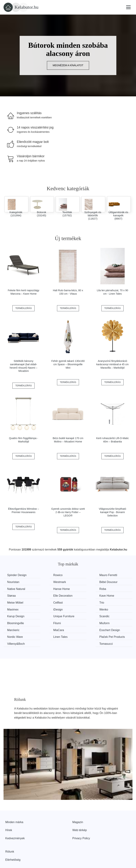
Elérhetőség (13, 842)
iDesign (13, 602)
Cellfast (46, 595)
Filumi (78, 608)
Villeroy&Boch (83, 622)
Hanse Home (116, 582)
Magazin (78, 804)
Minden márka (14, 804)
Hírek (9, 813)
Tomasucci (114, 622)
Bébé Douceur (50, 582)
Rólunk (10, 834)
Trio (77, 595)
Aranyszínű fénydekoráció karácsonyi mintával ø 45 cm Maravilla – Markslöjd (112, 364)
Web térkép (80, 813)
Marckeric (14, 615)
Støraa (45, 588)
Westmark (14, 582)
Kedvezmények (15, 821)
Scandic (13, 608)
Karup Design (83, 602)
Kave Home (115, 588)
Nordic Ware (115, 615)
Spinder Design (18, 575)
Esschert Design (85, 615)
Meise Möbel (16, 595)
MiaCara (46, 615)
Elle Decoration (84, 588)
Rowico (46, 575)
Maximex (113, 595)
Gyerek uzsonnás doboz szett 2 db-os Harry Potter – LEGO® (68, 512)
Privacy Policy (81, 821)
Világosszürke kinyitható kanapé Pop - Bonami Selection (112, 512)
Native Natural (83, 582)
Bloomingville (49, 608)
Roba (11, 588)
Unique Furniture (118, 602)
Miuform (112, 608)
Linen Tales (15, 622)
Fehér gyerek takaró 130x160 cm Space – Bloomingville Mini (68, 364)
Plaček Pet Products (48, 624)
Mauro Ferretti (83, 575)
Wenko (46, 602)
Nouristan (113, 575)
